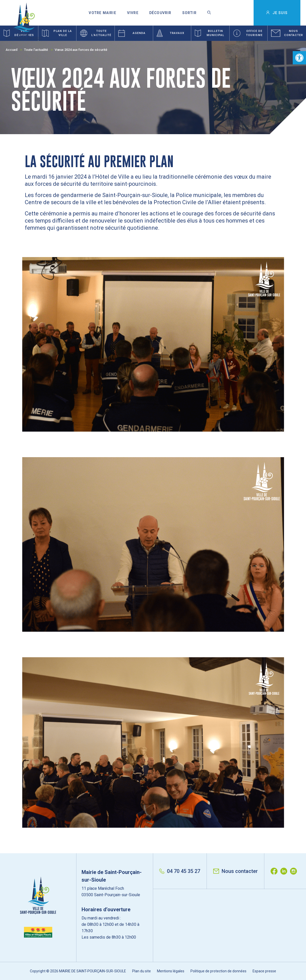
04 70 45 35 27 (180, 871)
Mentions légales (171, 971)
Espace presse (264, 971)
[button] (299, 58)
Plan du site (141, 971)
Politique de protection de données (218, 971)
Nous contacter (235, 871)
